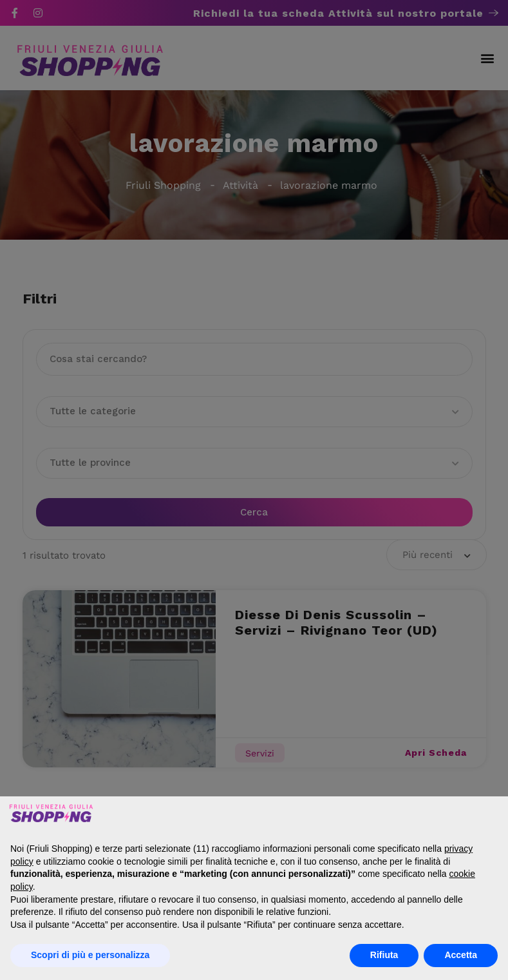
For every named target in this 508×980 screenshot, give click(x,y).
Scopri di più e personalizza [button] (90, 955)
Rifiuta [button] (384, 955)
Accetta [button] (461, 955)
